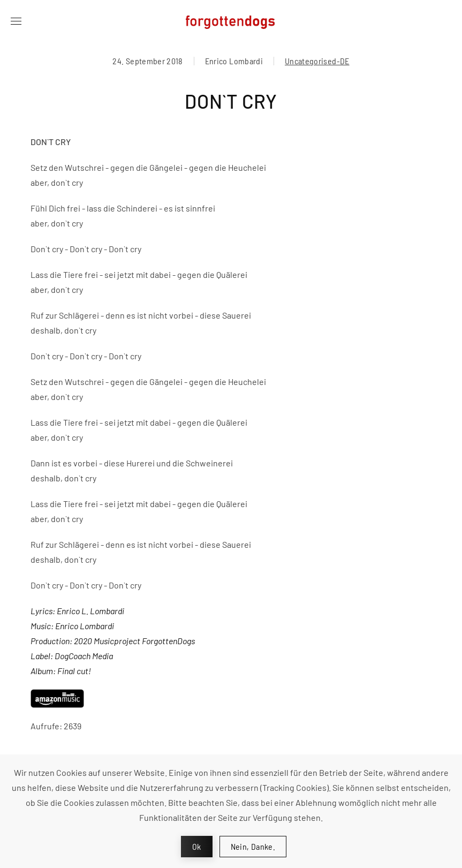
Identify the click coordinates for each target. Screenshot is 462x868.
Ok (197, 846)
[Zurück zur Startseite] (231, 21)
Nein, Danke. (253, 846)
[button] (16, 21)
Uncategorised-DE (317, 61)
